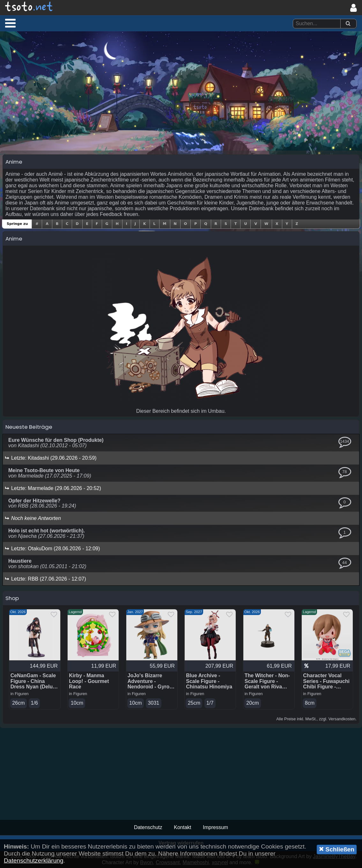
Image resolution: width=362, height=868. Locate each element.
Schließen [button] (337, 849)
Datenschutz (148, 827)
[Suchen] (348, 24)
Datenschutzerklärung (34, 861)
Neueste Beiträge (29, 427)
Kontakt (182, 827)
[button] (10, 23)
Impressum (215, 827)
